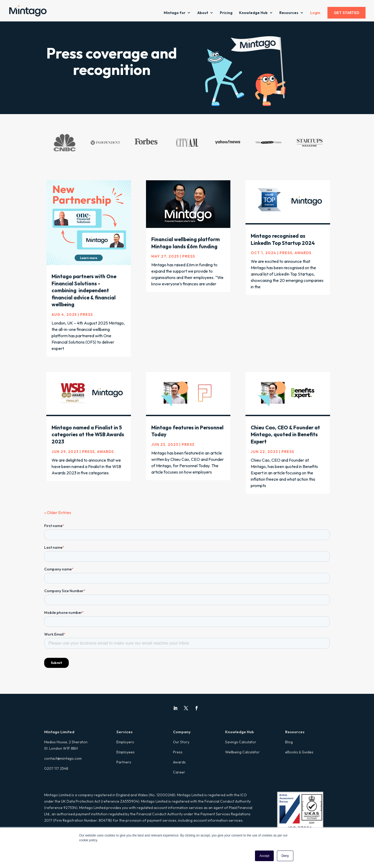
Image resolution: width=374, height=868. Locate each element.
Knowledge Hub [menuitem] (253, 13)
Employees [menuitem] (126, 752)
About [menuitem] (203, 13)
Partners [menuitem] (124, 762)
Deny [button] (285, 856)
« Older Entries (58, 512)
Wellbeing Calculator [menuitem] (242, 752)
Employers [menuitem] (125, 742)
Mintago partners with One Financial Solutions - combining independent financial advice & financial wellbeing (84, 290)
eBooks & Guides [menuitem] (299, 752)
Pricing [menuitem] (226, 13)
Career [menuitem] (179, 772)
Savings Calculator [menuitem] (241, 742)
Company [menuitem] (182, 732)
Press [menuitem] (178, 752)
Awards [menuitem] (179, 762)
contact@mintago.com (63, 758)
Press (86, 314)
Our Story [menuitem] (181, 742)
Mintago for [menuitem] (175, 13)
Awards (303, 253)
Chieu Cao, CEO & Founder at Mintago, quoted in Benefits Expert (285, 435)
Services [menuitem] (124, 732)
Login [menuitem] (315, 13)
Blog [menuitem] (289, 742)
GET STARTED (346, 13)
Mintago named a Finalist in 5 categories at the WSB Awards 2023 (88, 435)
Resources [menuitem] (289, 13)
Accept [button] (264, 856)
